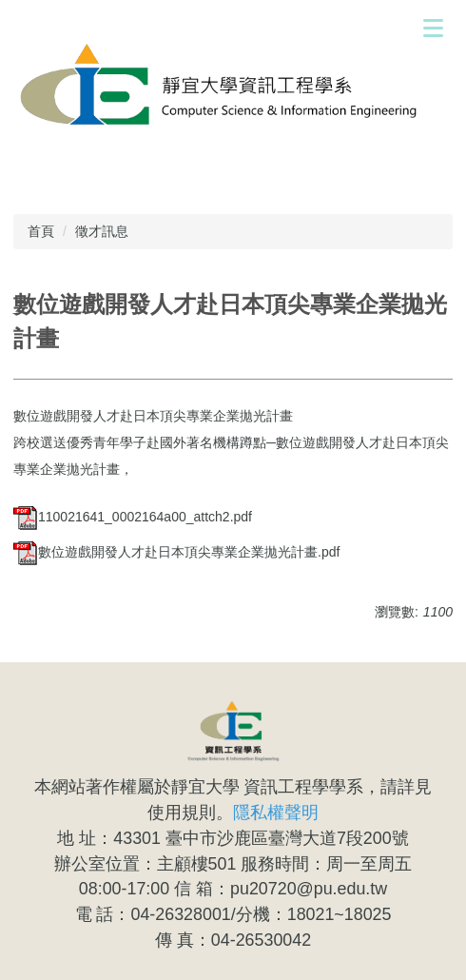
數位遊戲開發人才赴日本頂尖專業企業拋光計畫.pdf (176, 552)
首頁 (41, 231)
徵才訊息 (102, 231)
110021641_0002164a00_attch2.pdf (133, 517)
